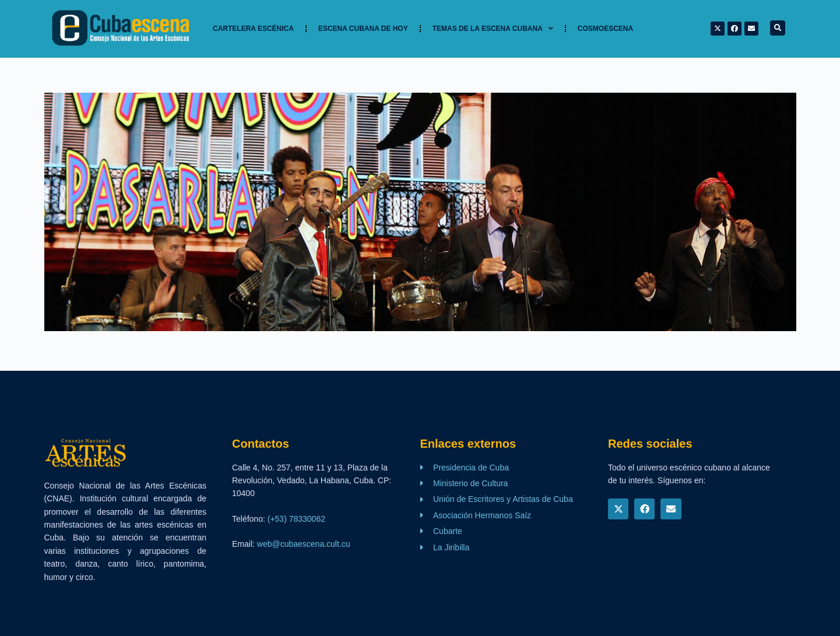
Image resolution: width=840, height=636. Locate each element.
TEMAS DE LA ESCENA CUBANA (493, 29)
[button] (778, 28)
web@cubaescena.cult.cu (304, 544)
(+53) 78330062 (296, 519)
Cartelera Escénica (253, 29)
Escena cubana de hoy (363, 29)
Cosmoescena (605, 29)
